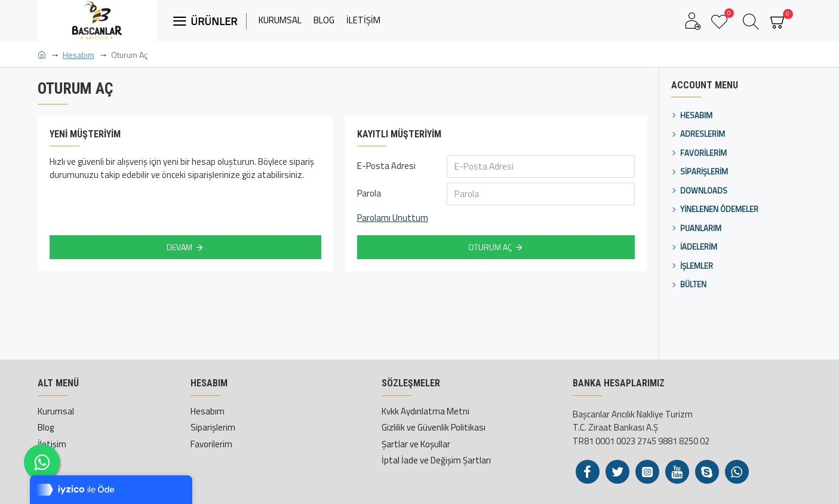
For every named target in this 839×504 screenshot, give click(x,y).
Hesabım (79, 55)
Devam (179, 247)
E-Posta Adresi (386, 166)
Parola (369, 193)
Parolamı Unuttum (393, 218)
